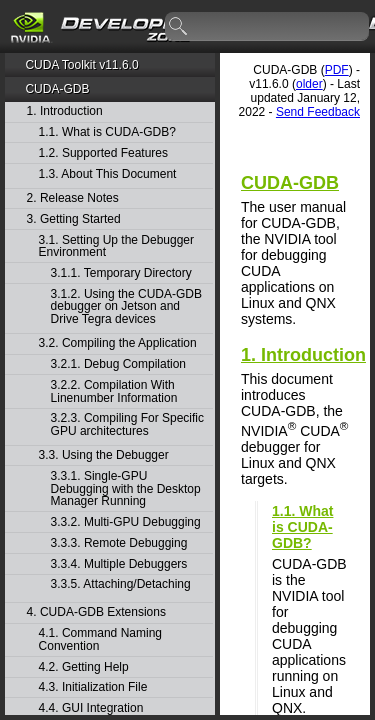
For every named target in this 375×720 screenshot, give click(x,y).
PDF (337, 70)
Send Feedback (318, 112)
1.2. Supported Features (103, 153)
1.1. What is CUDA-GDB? (107, 132)
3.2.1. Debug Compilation (118, 364)
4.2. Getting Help (84, 667)
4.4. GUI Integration (91, 708)
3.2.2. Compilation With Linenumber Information (114, 391)
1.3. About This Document (108, 174)
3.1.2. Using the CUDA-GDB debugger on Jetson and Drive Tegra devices (126, 307)
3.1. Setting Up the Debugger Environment (116, 246)
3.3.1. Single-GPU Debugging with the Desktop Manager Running (126, 489)
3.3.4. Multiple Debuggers (119, 564)
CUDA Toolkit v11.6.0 (81, 65)
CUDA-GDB (57, 89)
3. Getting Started (74, 219)
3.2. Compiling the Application (118, 343)
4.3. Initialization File (93, 687)
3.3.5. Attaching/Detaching (121, 584)
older (309, 84)
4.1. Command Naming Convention (100, 639)
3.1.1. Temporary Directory (121, 273)
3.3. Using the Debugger (104, 455)
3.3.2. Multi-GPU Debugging (126, 522)
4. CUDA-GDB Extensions (96, 612)
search (179, 27)
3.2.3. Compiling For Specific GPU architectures (127, 424)
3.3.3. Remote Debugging (119, 543)
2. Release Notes (73, 198)
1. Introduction (65, 111)
